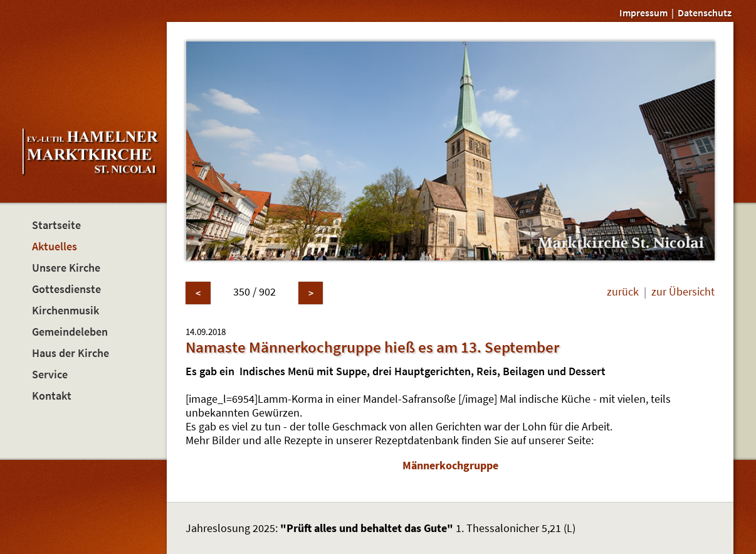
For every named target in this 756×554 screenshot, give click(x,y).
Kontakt (52, 396)
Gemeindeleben (70, 332)
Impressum (643, 13)
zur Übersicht (683, 292)
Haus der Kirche (71, 353)
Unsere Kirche (66, 268)
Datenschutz (705, 13)
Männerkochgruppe (450, 466)
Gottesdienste (66, 289)
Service (50, 375)
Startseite (56, 225)
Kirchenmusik (66, 311)
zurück (623, 292)
